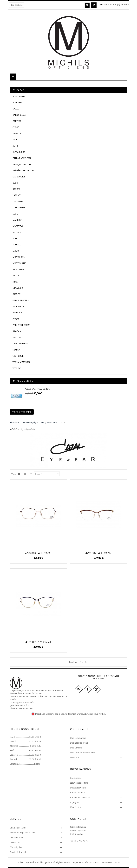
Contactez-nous (78, 793)
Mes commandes (78, 738)
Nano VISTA (18, 269)
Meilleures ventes (78, 788)
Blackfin (17, 102)
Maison (15, 422)
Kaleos (16, 189)
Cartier (17, 121)
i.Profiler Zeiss (16, 837)
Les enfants (15, 842)
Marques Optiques (49, 422)
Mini (15, 238)
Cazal (16, 109)
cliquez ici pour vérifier (95, 714)
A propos (74, 802)
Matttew (18, 226)
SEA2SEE (17, 337)
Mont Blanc (19, 263)
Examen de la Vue (18, 828)
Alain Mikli (19, 96)
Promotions (25, 381)
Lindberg (18, 201)
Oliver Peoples (21, 300)
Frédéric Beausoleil (24, 170)
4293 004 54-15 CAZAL (38, 553)
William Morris (21, 362)
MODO (16, 251)
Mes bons (75, 757)
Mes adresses (76, 748)
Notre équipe (16, 847)
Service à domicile (18, 852)
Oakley (16, 294)
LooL (15, 214)
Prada (16, 319)
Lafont (16, 195)
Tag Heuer (18, 356)
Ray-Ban (17, 331)
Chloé (16, 127)
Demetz (17, 133)
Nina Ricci (18, 288)
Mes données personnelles (82, 753)
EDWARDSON (19, 152)
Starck (16, 350)
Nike (15, 282)
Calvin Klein (19, 115)
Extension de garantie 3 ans (23, 833)
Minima (17, 245)
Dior (15, 140)
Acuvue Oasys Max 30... (38, 389)
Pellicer (17, 313)
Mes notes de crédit (79, 743)
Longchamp (19, 208)
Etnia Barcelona (22, 158)
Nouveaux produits (79, 783)
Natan (16, 276)
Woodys (17, 368)
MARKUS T (18, 220)
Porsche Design (21, 325)
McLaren (17, 232)
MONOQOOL (19, 257)
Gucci (15, 183)
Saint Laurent (20, 343)
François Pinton (22, 164)
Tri (32, 474)
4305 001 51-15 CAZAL (38, 642)
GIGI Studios (19, 177)
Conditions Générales (80, 797)
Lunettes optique (31, 422)
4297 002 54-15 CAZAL (99, 553)
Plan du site (75, 807)
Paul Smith (18, 306)
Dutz (15, 146)
